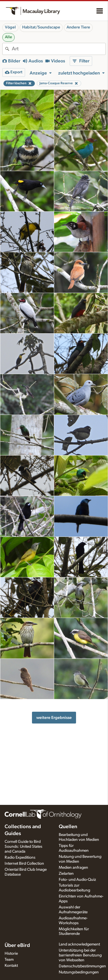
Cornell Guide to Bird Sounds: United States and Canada (23, 847)
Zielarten (66, 874)
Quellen (68, 827)
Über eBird (17, 945)
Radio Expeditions (20, 857)
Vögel (10, 27)
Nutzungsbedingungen (79, 972)
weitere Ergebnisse (54, 718)
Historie (11, 954)
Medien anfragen (73, 868)
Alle (8, 37)
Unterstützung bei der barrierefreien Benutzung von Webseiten (80, 955)
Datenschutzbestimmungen (82, 966)
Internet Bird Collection (24, 864)
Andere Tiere (78, 27)
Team (9, 960)
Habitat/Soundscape (41, 27)
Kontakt (11, 966)
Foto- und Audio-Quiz (77, 880)
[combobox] (59, 49)
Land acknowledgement (79, 944)
